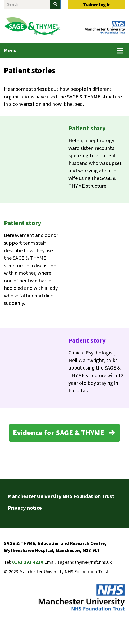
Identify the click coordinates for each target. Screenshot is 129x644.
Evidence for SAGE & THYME (59, 433)
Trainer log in (97, 5)
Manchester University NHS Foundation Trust (61, 496)
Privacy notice (25, 508)
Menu (10, 51)
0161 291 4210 (28, 562)
